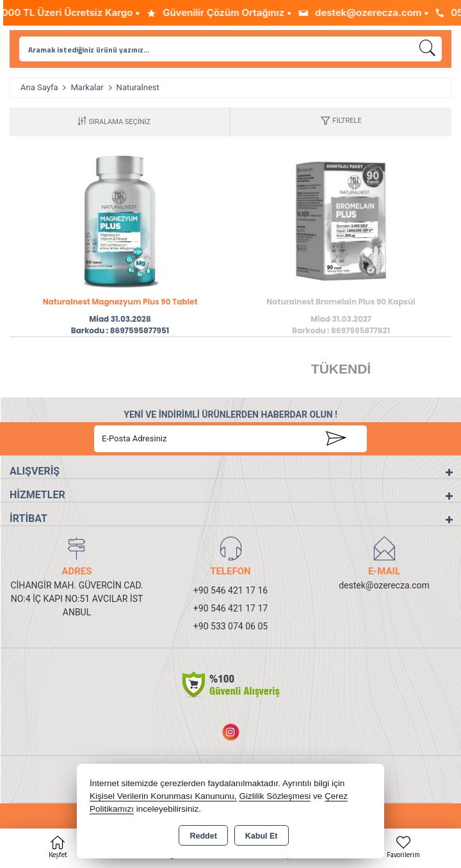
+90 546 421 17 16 (230, 590)
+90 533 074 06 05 (230, 626)
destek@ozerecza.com (384, 585)
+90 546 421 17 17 (230, 608)
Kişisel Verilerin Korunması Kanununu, (163, 796)
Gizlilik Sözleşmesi (275, 796)
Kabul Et (262, 836)
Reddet (203, 836)
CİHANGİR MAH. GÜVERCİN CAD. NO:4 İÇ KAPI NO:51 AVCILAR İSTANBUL (77, 599)
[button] (341, 122)
